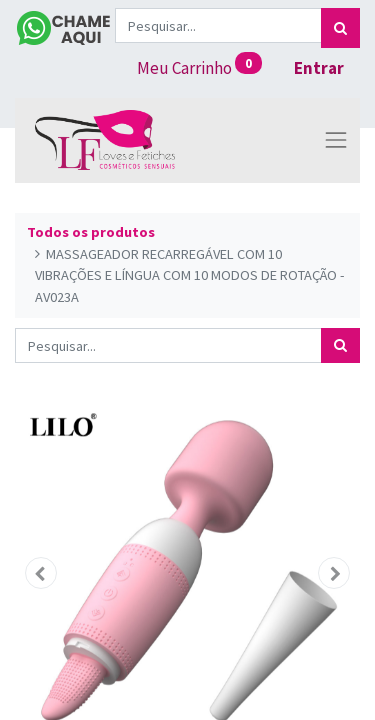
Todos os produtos (91, 232)
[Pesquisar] (340, 28)
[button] (41, 573)
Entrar (319, 68)
